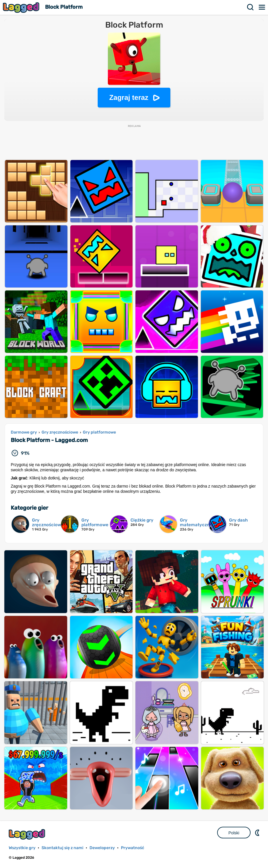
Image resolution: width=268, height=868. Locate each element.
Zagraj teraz (129, 97)
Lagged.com (28, 834)
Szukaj (251, 7)
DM (258, 833)
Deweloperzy (102, 848)
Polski (234, 833)
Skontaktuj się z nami (62, 848)
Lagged (22, 7)
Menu (262, 7)
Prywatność (133, 848)
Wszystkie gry (22, 848)
